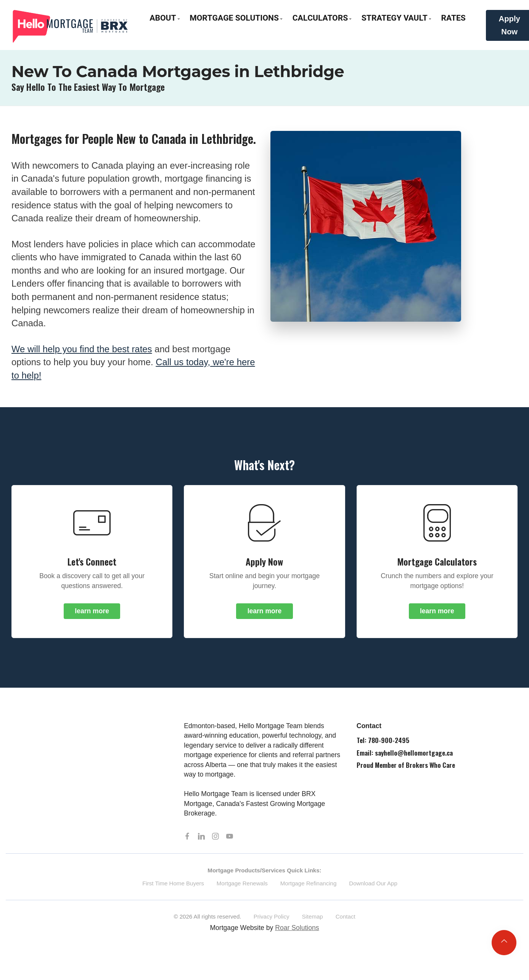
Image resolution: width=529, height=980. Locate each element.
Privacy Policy (272, 919)
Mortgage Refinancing (309, 885)
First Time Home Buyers (173, 885)
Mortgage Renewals (242, 885)
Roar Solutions (297, 930)
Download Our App (373, 885)
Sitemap (312, 919)
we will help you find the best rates (82, 349)
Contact (346, 919)
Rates (453, 18)
